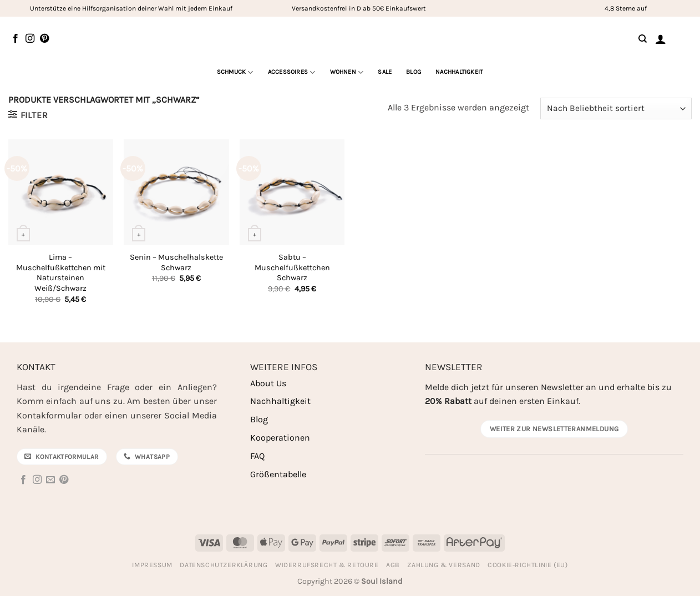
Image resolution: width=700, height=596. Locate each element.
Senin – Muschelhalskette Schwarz (176, 262)
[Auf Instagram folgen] (30, 39)
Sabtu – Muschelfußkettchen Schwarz (292, 267)
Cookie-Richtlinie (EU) (527, 565)
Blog (414, 72)
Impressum (152, 565)
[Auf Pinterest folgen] (44, 39)
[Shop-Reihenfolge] (616, 108)
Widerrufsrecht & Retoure (327, 565)
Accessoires (292, 72)
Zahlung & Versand (443, 565)
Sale (385, 72)
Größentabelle (278, 474)
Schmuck (235, 72)
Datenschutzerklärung (224, 565)
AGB (393, 565)
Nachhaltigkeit (459, 72)
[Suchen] (643, 39)
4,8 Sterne (620, 8)
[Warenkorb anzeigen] (683, 39)
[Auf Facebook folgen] (16, 39)
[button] (661, 39)
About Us (268, 383)
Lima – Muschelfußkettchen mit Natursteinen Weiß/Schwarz (61, 273)
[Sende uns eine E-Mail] (50, 480)
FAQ (257, 456)
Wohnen (347, 72)
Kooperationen (280, 438)
